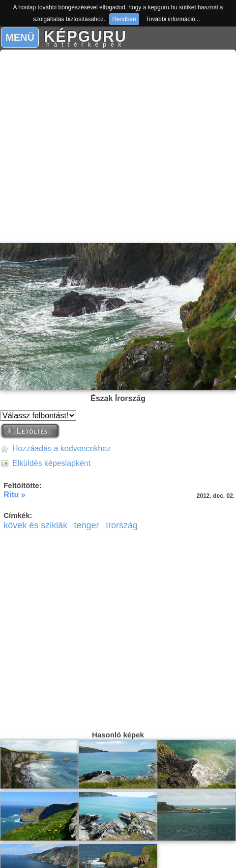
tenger (87, 525)
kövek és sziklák (35, 525)
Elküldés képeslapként (51, 463)
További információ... (173, 19)
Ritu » (14, 495)
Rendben (124, 19)
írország (122, 525)
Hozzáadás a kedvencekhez (61, 448)
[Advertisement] (115, 147)
